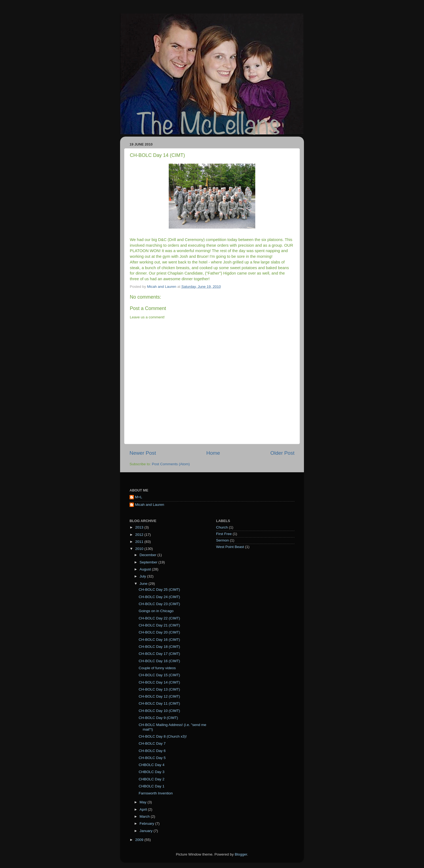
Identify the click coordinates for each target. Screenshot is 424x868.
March (145, 816)
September (149, 562)
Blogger (241, 854)
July (143, 576)
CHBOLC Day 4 (152, 765)
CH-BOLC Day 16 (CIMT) (159, 640)
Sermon (222, 540)
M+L (139, 497)
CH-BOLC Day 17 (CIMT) (159, 654)
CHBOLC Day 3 (152, 772)
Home (213, 453)
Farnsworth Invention (156, 793)
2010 (140, 549)
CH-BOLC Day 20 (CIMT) (159, 632)
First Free (224, 534)
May (143, 802)
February (147, 824)
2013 (140, 527)
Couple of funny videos (157, 668)
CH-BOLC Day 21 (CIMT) (159, 625)
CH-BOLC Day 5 (152, 758)
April (144, 809)
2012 (140, 535)
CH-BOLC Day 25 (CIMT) (159, 590)
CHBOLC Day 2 (152, 779)
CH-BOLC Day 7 (152, 743)
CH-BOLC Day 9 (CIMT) (158, 718)
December (148, 555)
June (144, 584)
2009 (140, 840)
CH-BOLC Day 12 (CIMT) (159, 696)
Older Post (282, 453)
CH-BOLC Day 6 (152, 751)
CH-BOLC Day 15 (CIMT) (159, 675)
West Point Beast (230, 547)
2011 (140, 542)
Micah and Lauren (150, 505)
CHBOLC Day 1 (152, 786)
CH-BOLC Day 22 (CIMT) (159, 618)
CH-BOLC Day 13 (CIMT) (159, 689)
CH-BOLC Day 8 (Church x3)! (163, 736)
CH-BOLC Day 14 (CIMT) (159, 682)
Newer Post (143, 453)
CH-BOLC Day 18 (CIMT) (159, 647)
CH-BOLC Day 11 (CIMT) (159, 703)
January (147, 831)
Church (222, 527)
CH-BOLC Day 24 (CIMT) (159, 597)
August (146, 569)
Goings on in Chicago (156, 611)
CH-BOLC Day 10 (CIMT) (159, 711)
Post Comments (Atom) (171, 464)
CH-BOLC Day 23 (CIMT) (159, 604)
